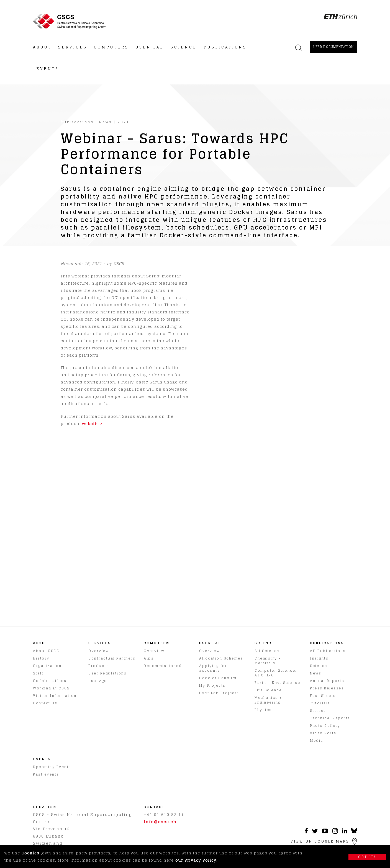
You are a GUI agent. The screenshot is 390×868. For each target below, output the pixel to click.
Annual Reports (327, 681)
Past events (46, 774)
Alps (149, 658)
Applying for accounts (213, 668)
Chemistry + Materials (268, 661)
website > (92, 423)
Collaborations (50, 681)
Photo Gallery (325, 726)
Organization (47, 666)
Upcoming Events (52, 767)
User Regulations (107, 673)
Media (317, 740)
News (106, 122)
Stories (318, 711)
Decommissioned (163, 666)
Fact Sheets (323, 696)
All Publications (328, 651)
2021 (124, 122)
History (41, 658)
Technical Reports (330, 718)
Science (319, 666)
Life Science (268, 690)
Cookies (30, 853)
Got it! (367, 857)
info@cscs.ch (160, 822)
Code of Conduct (218, 678)
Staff (38, 673)
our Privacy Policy (196, 860)
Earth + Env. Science (277, 683)
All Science (267, 651)
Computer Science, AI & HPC (276, 673)
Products (99, 666)
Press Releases (327, 688)
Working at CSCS (51, 688)
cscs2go (98, 681)
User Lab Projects (219, 693)
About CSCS (46, 651)
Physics (263, 710)
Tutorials (320, 703)
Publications (77, 122)
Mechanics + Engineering (268, 700)
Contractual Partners (112, 658)
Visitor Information (55, 696)
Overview (99, 651)
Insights (319, 658)
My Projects (212, 685)
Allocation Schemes (221, 658)
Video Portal (324, 733)
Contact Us (45, 703)
